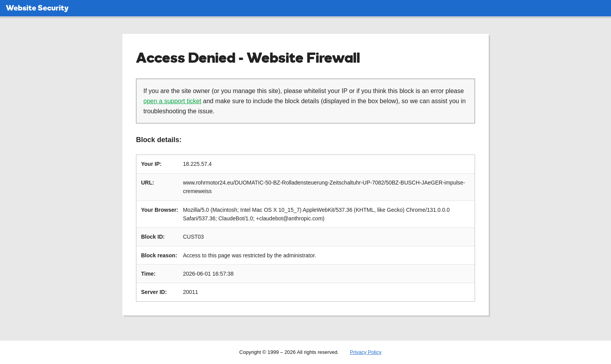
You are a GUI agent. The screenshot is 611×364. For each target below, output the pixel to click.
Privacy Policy (366, 352)
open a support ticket (172, 101)
